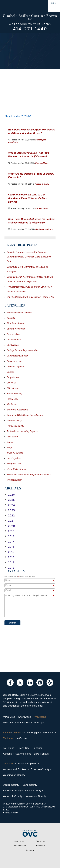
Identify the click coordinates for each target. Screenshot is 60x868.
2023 (10, 510)
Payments (41, 846)
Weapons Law (14, 464)
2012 (9, 568)
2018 (9, 536)
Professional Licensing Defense (22, 431)
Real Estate (12, 437)
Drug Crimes (13, 377)
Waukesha (40, 717)
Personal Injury (42, 163)
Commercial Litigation (18, 356)
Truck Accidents (15, 453)
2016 (9, 547)
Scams (10, 442)
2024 (10, 505)
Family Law (12, 399)
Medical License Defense (19, 313)
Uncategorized (14, 458)
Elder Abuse (13, 388)
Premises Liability (15, 426)
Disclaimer (41, 841)
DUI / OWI (12, 383)
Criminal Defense (15, 367)
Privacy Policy (19, 846)
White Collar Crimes (17, 469)
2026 (10, 495)
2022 (10, 516)
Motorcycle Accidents (17, 410)
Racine (7, 732)
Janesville (9, 763)
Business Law (14, 334)
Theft (9, 447)
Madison (8, 738)
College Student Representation (22, 350)
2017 (9, 542)
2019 (9, 531)
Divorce (11, 372)
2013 (9, 563)
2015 (9, 552)
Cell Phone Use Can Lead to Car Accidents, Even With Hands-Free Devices (28, 198)
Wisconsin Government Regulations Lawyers (29, 474)
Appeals (11, 318)
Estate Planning (14, 394)
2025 (10, 500)
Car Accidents (42, 208)
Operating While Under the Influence (25, 415)
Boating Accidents (44, 229)
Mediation (12, 404)
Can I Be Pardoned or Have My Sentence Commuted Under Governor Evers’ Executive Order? (29, 257)
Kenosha (19, 732)
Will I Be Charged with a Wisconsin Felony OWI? (30, 297)
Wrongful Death (14, 480)
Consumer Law (14, 361)
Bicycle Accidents (15, 323)
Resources (19, 841)
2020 (10, 526)
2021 (9, 521)
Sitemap (30, 850)
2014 (9, 557)
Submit (12, 623)
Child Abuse (13, 345)
